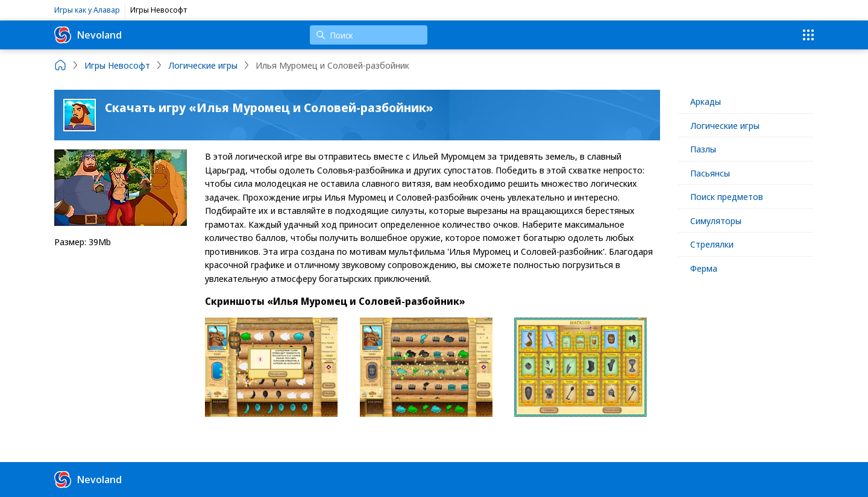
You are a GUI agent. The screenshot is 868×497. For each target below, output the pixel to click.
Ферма (704, 268)
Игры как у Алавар (87, 10)
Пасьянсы (710, 173)
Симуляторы (716, 220)
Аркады (706, 101)
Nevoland (88, 35)
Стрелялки (712, 244)
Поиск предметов (727, 196)
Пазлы (703, 149)
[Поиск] (369, 35)
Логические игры (725, 125)
